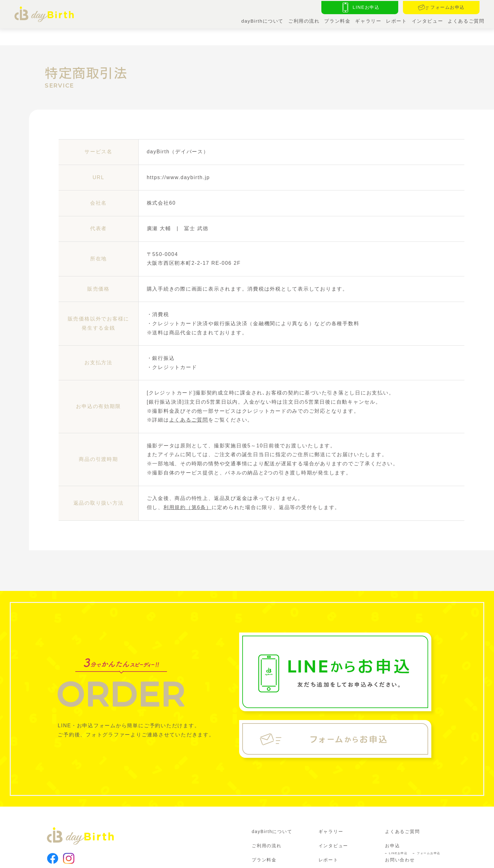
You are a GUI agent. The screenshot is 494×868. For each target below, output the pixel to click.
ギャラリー (367, 20)
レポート (396, 20)
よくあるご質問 (466, 20)
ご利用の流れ (302, 20)
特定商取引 (145, 859)
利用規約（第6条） (188, 489)
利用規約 (76, 859)
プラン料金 (336, 20)
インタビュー (427, 20)
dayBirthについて (260, 20)
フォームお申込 (429, 835)
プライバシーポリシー (110, 859)
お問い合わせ (400, 841)
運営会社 (55, 859)
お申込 (392, 827)
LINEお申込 (398, 835)
